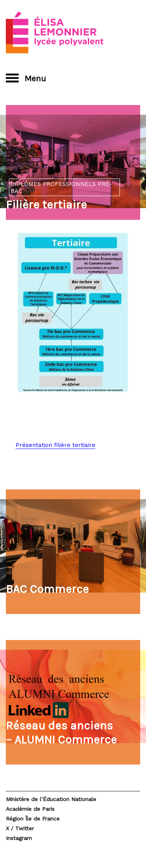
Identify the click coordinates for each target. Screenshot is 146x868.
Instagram (19, 838)
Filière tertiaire (46, 205)
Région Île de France (33, 819)
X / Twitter (20, 828)
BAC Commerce (47, 589)
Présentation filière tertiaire (55, 445)
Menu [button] (26, 78)
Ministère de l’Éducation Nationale (51, 799)
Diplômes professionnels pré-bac (61, 188)
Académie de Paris (30, 809)
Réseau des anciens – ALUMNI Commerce (61, 733)
